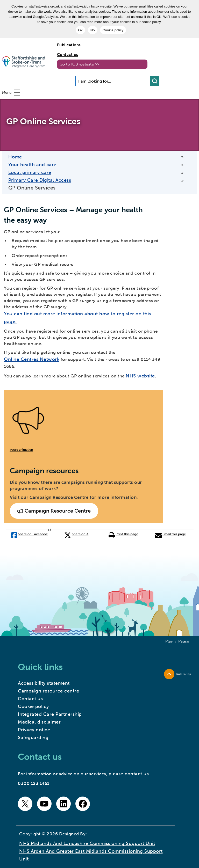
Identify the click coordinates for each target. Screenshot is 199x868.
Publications (69, 45)
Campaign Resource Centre (54, 511)
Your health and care (32, 165)
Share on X (76, 535)
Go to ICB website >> (80, 64)
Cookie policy (113, 30)
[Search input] (113, 81)
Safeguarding (33, 738)
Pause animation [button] (21, 450)
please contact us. (129, 774)
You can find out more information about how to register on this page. (77, 318)
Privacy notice (34, 730)
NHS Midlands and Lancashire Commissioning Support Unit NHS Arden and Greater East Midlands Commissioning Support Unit (91, 851)
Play (169, 641)
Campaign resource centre (48, 691)
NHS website (140, 376)
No (93, 30)
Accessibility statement (44, 683)
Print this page (123, 535)
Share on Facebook (29, 535)
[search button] (155, 81)
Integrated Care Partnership (50, 714)
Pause (184, 641)
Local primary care (30, 172)
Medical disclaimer (39, 722)
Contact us (68, 55)
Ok (80, 30)
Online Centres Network (32, 359)
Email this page (170, 535)
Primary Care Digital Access (40, 180)
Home (15, 157)
